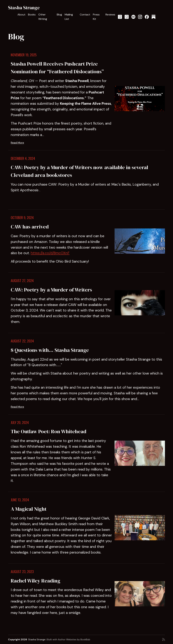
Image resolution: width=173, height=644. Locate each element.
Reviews (110, 15)
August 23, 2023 (22, 572)
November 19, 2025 (24, 55)
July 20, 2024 (20, 422)
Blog (59, 15)
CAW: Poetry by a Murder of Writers (51, 290)
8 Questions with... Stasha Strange (50, 350)
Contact (85, 15)
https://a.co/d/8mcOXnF (50, 253)
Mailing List (69, 17)
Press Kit (96, 17)
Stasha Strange (24, 8)
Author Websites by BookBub (74, 639)
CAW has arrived (30, 227)
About (21, 15)
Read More (17, 143)
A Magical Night (29, 509)
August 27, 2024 (22, 281)
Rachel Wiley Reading (36, 581)
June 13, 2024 (20, 500)
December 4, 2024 (23, 158)
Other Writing (43, 17)
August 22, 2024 (22, 341)
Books (32, 15)
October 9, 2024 (22, 218)
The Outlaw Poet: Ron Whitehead (49, 431)
